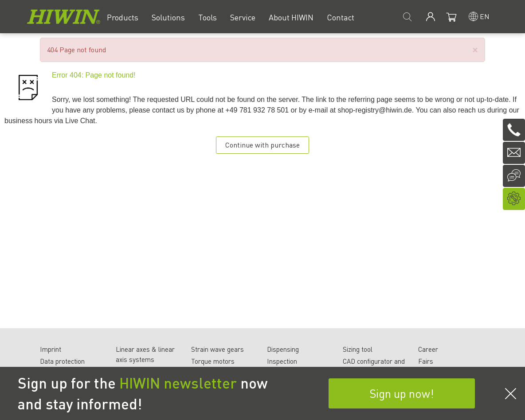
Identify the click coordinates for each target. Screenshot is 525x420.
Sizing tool (358, 349)
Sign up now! (402, 393)
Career (428, 349)
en (485, 16)
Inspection (282, 361)
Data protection (62, 361)
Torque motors (213, 361)
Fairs (426, 361)
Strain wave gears (217, 349)
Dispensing (283, 349)
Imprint (51, 349)
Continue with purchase (262, 145)
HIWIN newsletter (178, 383)
